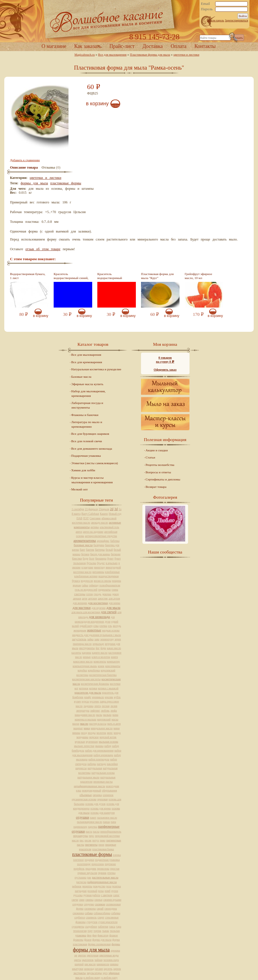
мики (87, 728)
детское (93, 598)
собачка (116, 913)
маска (115, 719)
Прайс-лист (122, 46)
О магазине (54, 46)
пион (101, 845)
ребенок (77, 886)
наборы (92, 764)
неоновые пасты (103, 782)
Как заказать (88, 46)
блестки (77, 558)
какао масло (114, 648)
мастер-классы (98, 724)
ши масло (90, 964)
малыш (107, 715)
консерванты (113, 666)
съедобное (91, 927)
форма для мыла (102, 940)
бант (83, 550)
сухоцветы (78, 927)
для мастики (81, 608)
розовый (92, 891)
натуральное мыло (88, 777)
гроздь (97, 594)
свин (82, 900)
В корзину (97, 104)
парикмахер (80, 827)
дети (85, 598)
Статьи (150, 457)
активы (95, 527)
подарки (89, 860)
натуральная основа (103, 773)
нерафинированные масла (89, 786)
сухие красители (108, 922)
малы (99, 715)
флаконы (78, 940)
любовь (105, 711)
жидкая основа (111, 630)
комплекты (100, 661)
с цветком (107, 895)
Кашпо (104, 514)
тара (119, 927)
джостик (103, 598)
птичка (111, 873)
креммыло (98, 697)
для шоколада (99, 617)
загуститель (79, 639)
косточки (115, 684)
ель (110, 626)
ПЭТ (86, 518)
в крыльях (112, 563)
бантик (90, 550)
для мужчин (98, 608)
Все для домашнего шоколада (92, 448)
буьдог (101, 563)
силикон (100, 904)
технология (80, 931)
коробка (82, 670)
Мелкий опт (80, 489)
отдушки (82, 817)
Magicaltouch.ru (85, 54)
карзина (86, 653)
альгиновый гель (109, 527)
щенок (117, 969)
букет (110, 558)
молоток (101, 733)
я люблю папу (109, 978)
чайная (98, 960)
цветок (82, 955)
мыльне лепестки (84, 746)
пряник (102, 873)
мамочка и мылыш (86, 719)
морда (117, 733)
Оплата (179, 46)
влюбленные (112, 572)
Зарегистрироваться (236, 20)
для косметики (98, 603)
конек (101, 666)
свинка (89, 900)
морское (94, 737)
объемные (86, 795)
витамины (98, 572)
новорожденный (91, 790)
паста (89, 832)
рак (89, 877)
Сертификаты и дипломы (163, 479)
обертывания (109, 790)
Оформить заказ (165, 369)
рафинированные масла (102, 882)
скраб (100, 909)
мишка (76, 733)
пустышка (80, 877)
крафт (88, 697)
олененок (108, 795)
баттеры (100, 550)
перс (91, 836)
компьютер (113, 661)
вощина (117, 581)
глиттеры (80, 594)
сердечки (77, 904)
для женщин (80, 603)
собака (89, 913)
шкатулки (77, 969)
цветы (78, 960)
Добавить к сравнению (25, 160)
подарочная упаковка (107, 860)
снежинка (78, 913)
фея (95, 935)
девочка (107, 594)
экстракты (79, 973)
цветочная (93, 955)
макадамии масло (85, 715)
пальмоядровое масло (89, 822)
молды (92, 733)
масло (84, 724)
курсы (85, 701)
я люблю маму (92, 978)
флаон (88, 940)
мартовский (104, 719)
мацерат (78, 728)
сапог (116, 895)
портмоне (110, 864)
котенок (84, 688)
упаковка (81, 935)
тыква (106, 931)
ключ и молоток (101, 657)
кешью (87, 657)
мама (115, 715)
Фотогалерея (165, 497)
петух (95, 840)
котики (93, 688)
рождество (99, 886)
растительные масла (105, 877)
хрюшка (115, 950)
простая (115, 869)
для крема (114, 603)
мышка (99, 746)
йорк (103, 648)
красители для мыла (88, 692)
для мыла (113, 608)
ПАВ (79, 518)
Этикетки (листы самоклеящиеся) (95, 463)
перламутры (80, 836)
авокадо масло (99, 523)
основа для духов (95, 804)
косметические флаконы (95, 684)
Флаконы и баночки (85, 415)
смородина (111, 909)
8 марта (76, 514)
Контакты (205, 46)
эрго (105, 973)
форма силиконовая (99, 944)
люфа (114, 711)
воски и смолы (103, 581)
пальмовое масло (107, 818)
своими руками (112, 900)
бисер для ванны (100, 554)
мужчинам (92, 742)
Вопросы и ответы (158, 472)
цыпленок (88, 960)
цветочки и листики (186, 54)
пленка (117, 855)
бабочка (115, 541)
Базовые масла (81, 377)
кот (76, 688)
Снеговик (95, 518)
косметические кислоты (86, 679)
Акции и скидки (157, 450)
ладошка (88, 706)
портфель (79, 869)
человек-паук (111, 960)
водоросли (87, 581)
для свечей (109, 612)
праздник (91, 869)
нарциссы (81, 768)
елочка (103, 626)
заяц (97, 639)
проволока (103, 869)
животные (94, 630)
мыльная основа (108, 742)
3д (120, 509)
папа (113, 822)
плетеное (78, 860)
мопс (110, 733)
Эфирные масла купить (87, 384)
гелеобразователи (110, 585)
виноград (99, 567)
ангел (79, 532)
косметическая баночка (103, 675)
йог (98, 648)
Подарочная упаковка (86, 456)
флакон (114, 935)
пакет (93, 818)
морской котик (108, 737)
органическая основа (84, 799)
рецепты (87, 886)
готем (89, 594)
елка (96, 626)
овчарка (97, 795)
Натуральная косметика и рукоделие (96, 369)
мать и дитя (114, 724)
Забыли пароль (215, 20)
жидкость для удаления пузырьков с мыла (97, 635)
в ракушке (87, 567)
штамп (99, 969)
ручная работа (92, 895)
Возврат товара (156, 487)
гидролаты (104, 590)
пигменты (91, 845)
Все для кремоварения (87, 362)
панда (106, 822)
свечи (75, 900)
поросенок (98, 864)
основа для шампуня (103, 813)
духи (108, 622)
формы (116, 944)
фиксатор (103, 935)
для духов (114, 598)
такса (112, 927)
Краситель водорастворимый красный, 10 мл (110, 278)
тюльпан (115, 931)
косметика (82, 675)
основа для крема (101, 808)
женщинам (80, 630)
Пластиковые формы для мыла (150, 54)
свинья (98, 900)
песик (88, 840)
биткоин (115, 554)
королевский (108, 670)
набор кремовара (103, 755)
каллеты (76, 653)
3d (116, 509)
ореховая (103, 799)
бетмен (85, 554)
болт (92, 558)
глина (115, 590)
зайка (90, 639)
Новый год (115, 514)
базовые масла (83, 545)
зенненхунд (107, 639)
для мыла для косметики (86, 612)
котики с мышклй (108, 688)
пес (82, 840)
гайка (85, 585)
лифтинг (95, 711)
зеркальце (98, 644)
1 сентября (78, 509)
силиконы (90, 909)
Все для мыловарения (112, 54)
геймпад (94, 585)
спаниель (91, 917)
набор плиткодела (99, 759)
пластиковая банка (103, 849)
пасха (96, 832)
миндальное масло (102, 728)
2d (112, 509)
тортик (97, 931)
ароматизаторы (84, 541)
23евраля (104, 509)
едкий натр (86, 626)
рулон (115, 891)
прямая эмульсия (87, 873)
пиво (103, 840)
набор (108, 746)
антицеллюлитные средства (101, 536)
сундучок (92, 922)
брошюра (101, 558)
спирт (101, 917)
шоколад (89, 969)
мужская (80, 742)
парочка (92, 827)
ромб (108, 891)
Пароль (207, 9)
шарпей (79, 964)
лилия (114, 706)
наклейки (112, 764)
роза (109, 886)
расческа (81, 882)
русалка (78, 895)
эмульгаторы (94, 973)
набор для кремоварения (99, 750)
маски (76, 724)
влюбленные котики (86, 576)
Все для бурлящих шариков (90, 434)
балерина (99, 545)
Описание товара (24, 167)
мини (117, 728)
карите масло (100, 653)
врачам (77, 585)
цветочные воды (109, 955)
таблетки (103, 927)
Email (205, 4)
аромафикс (103, 541)
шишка (114, 964)
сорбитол (79, 917)
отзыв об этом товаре (43, 249)
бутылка (92, 563)
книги (114, 657)
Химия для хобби (83, 470)
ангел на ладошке (93, 532)
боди (85, 558)
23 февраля (91, 509)
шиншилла (103, 964)
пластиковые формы (66, 183)
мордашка (82, 737)
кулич (77, 701)
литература (83, 711)
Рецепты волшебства (160, 465)
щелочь (108, 969)
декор (115, 594)
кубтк (117, 697)
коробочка (94, 670)
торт (90, 931)
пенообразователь (111, 832)
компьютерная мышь (85, 666)
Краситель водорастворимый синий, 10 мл (71, 278)
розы (101, 891)
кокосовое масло (83, 661)
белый (109, 550)
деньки (77, 598)
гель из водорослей (86, 590)
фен (89, 935)
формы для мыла (34, 183)
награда (102, 764)
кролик (109, 697)
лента (97, 706)
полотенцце (84, 864)
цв (76, 955)
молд (84, 733)
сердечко (89, 904)
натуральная (95, 768)
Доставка (153, 46)
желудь (117, 626)
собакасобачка (102, 913)
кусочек (94, 701)
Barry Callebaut (90, 514)
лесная (105, 706)
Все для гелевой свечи (87, 441)
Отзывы (48, 167)
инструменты (87, 648)
